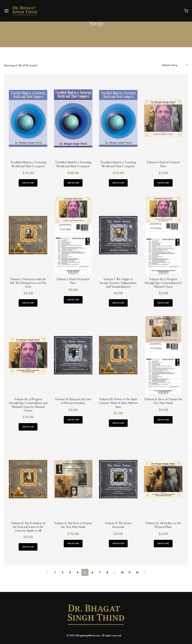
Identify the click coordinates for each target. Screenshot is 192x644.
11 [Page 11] (130, 572)
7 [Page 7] (100, 572)
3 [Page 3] (70, 572)
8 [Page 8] (107, 572)
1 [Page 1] (55, 572)
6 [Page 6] (92, 572)
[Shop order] (175, 65)
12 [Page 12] (137, 572)
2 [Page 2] (63, 572)
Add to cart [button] (28, 183)
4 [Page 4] (77, 572)
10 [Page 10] (122, 572)
